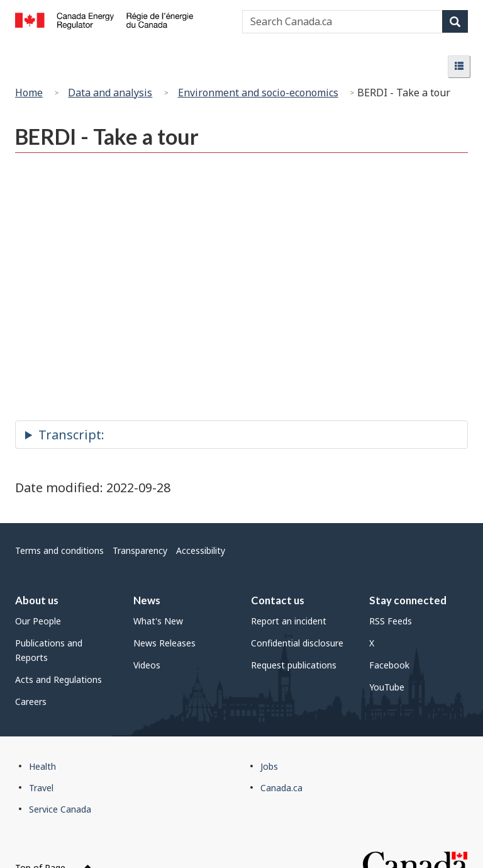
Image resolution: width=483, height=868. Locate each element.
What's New (158, 621)
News (147, 600)
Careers (31, 702)
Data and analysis (110, 93)
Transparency (140, 550)
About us (37, 600)
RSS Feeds (391, 621)
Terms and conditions (59, 550)
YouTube (387, 687)
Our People (38, 621)
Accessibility (201, 550)
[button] (459, 67)
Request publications (294, 665)
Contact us (278, 600)
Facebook (389, 665)
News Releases (164, 643)
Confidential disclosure (297, 643)
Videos (147, 665)
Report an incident (289, 621)
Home (29, 93)
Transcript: (71, 435)
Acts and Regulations (58, 679)
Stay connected (408, 600)
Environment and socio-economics (258, 93)
